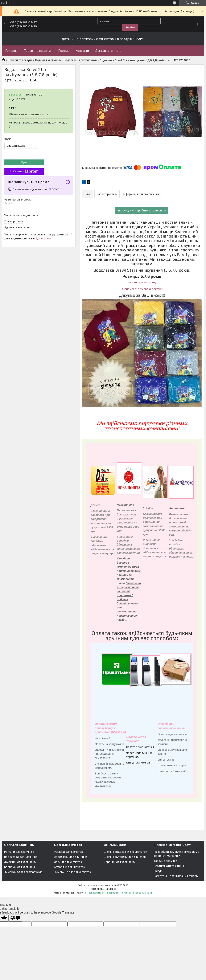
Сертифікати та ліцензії (169, 866)
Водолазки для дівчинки (71, 857)
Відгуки (158, 871)
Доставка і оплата (108, 51)
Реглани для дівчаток (68, 852)
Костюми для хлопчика (20, 867)
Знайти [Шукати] (130, 27)
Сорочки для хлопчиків (119, 862)
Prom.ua (123, 885)
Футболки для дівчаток (70, 867)
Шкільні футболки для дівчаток (125, 857)
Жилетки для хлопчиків (20, 862)
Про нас (64, 51)
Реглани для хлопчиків (19, 852)
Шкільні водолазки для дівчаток (125, 852)
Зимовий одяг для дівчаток (73, 872)
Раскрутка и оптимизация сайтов (176, 876)
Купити (26, 162)
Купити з (26, 171)
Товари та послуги (37, 51)
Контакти (82, 51)
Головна (11, 51)
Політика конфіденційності (137, 893)
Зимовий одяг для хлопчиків (23, 872)
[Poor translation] (15, 918)
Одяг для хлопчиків (48, 60)
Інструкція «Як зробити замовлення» (142, 210)
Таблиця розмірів (165, 861)
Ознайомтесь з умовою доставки (142, 289)
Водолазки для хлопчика (80, 60)
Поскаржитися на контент (102, 893)
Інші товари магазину (142, 282)
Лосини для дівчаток (68, 862)
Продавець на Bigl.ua (103, 889)
